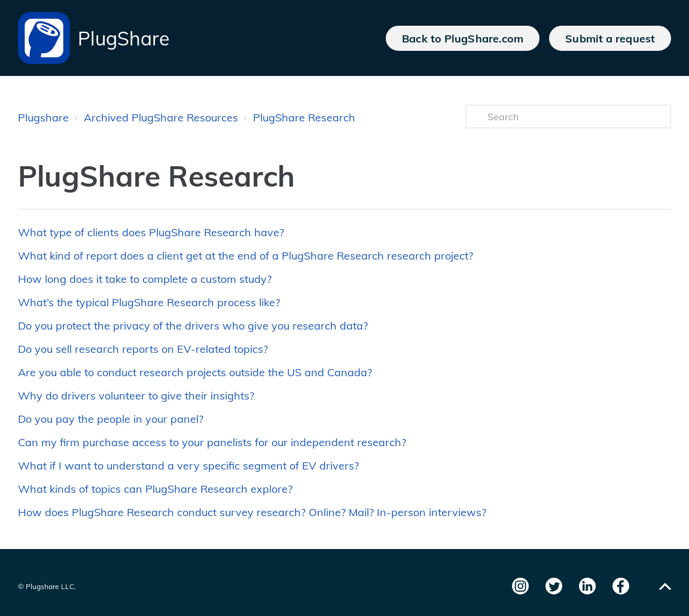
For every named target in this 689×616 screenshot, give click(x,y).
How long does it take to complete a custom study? (145, 279)
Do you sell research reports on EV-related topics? (143, 349)
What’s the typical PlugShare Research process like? (149, 302)
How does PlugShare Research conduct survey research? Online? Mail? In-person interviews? (252, 512)
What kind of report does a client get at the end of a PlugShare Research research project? (246, 256)
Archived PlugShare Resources (161, 118)
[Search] (568, 117)
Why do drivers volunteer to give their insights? (136, 396)
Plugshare (43, 118)
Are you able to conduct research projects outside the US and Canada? (195, 372)
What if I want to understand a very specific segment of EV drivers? (188, 466)
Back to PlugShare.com (463, 38)
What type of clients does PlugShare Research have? (151, 232)
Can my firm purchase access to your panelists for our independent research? (212, 442)
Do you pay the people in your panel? (111, 419)
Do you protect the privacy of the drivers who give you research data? (193, 326)
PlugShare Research (304, 118)
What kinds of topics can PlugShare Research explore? (155, 489)
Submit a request (610, 38)
